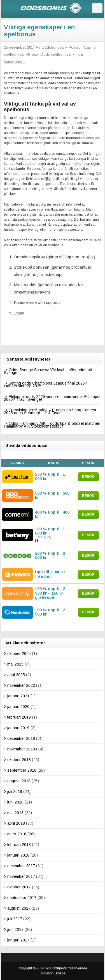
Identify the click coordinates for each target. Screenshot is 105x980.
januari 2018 (18, 855)
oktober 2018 (19, 760)
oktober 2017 (19, 887)
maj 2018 (15, 813)
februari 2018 (19, 845)
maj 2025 (15, 664)
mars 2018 (17, 834)
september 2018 (22, 770)
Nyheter (32, 54)
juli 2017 (15, 919)
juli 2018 (15, 791)
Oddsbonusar (53, 47)
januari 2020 (18, 707)
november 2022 (21, 685)
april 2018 (16, 823)
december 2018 (21, 738)
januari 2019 (18, 728)
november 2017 (21, 876)
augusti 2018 (19, 781)
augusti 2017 (19, 908)
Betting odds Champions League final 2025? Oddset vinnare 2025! (46, 385)
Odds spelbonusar (56, 54)
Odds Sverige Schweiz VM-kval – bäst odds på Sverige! (48, 371)
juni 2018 (15, 802)
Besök (88, 477)
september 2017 (22, 898)
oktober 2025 (19, 654)
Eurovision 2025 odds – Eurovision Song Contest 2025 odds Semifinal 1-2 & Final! (50, 411)
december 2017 (21, 866)
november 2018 (21, 749)
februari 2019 (19, 717)
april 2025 (16, 675)
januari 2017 (18, 940)
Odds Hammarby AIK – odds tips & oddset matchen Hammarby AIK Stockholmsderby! (52, 425)
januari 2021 (18, 696)
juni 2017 (15, 929)
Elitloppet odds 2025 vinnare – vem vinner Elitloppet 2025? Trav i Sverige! (52, 398)
